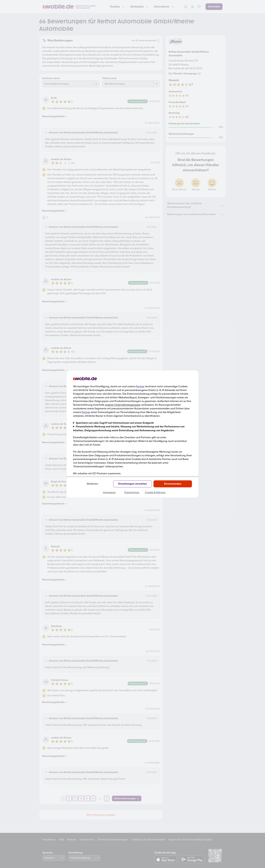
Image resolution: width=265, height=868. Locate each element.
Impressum (109, 492)
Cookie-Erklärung (155, 492)
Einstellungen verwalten (132, 484)
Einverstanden (173, 484)
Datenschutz (132, 492)
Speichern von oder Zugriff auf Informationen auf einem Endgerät (115, 423)
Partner (140, 386)
